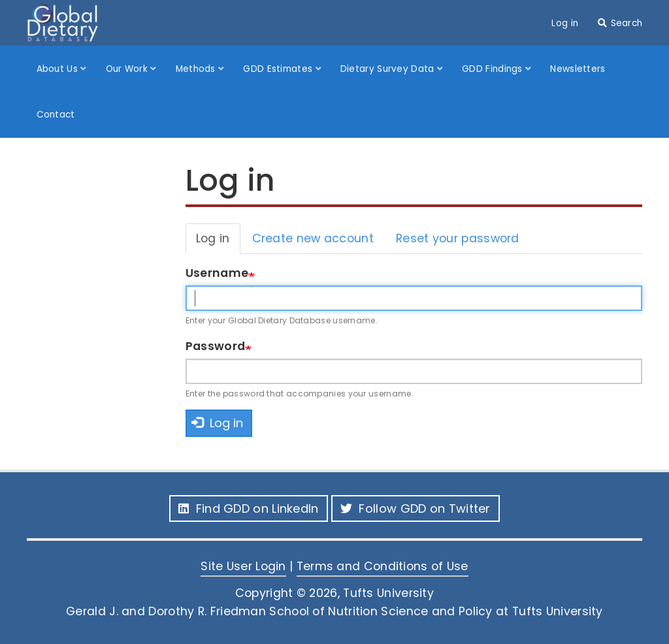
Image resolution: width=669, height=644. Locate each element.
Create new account (313, 238)
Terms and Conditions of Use (383, 566)
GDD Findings (494, 69)
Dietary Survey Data (389, 69)
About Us (59, 69)
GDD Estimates (279, 69)
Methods (197, 69)
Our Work (128, 69)
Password (215, 346)
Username (217, 273)
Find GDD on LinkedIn (248, 508)
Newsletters (578, 69)
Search (627, 23)
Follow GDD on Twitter (416, 508)
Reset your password (458, 238)
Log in (565, 23)
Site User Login (243, 566)
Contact (56, 115)
